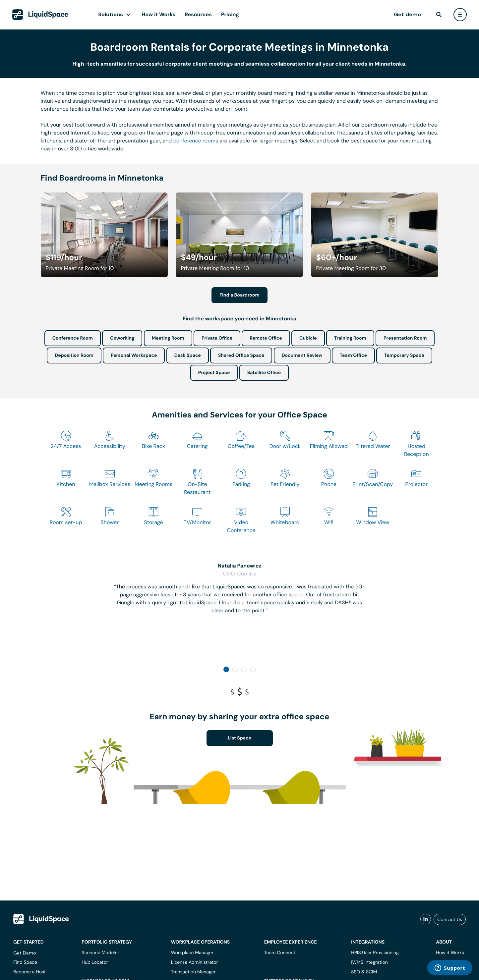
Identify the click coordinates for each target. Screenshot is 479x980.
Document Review (302, 355)
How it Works (158, 14)
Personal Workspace (134, 355)
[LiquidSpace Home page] (40, 15)
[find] (439, 15)
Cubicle (308, 338)
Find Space (25, 962)
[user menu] (460, 15)
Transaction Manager (193, 972)
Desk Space (188, 355)
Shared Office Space (241, 355)
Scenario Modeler (100, 953)
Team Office (353, 355)
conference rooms (196, 141)
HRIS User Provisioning (375, 953)
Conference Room (73, 338)
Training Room (350, 338)
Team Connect (280, 953)
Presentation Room (405, 338)
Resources (198, 14)
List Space (240, 738)
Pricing (230, 14)
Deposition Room (74, 355)
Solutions (111, 14)
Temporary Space (404, 355)
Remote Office (266, 338)
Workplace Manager (192, 953)
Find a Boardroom (240, 295)
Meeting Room (168, 338)
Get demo (407, 14)
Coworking (122, 338)
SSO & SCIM (364, 972)
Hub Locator (95, 962)
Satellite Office (264, 373)
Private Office (217, 338)
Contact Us (450, 919)
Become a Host (30, 972)
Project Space (214, 373)
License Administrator (195, 962)
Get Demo (25, 953)
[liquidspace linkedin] (426, 919)
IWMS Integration (369, 962)
